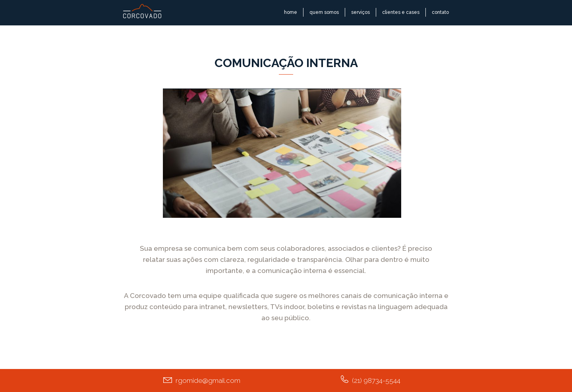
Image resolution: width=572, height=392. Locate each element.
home (291, 12)
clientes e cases (401, 12)
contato (440, 12)
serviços (360, 12)
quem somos (324, 12)
